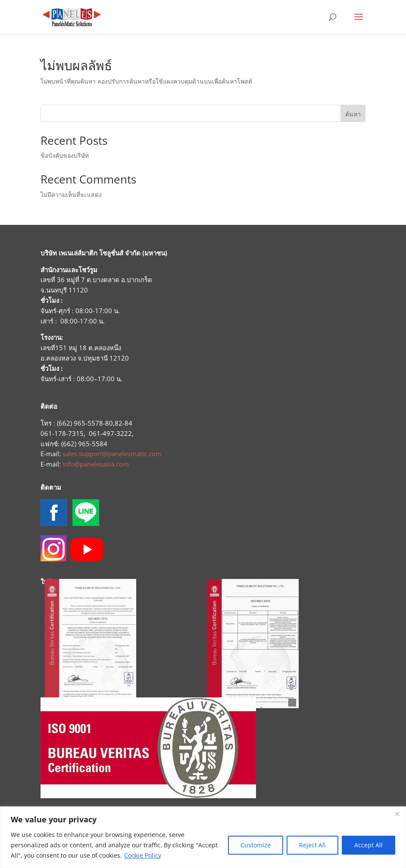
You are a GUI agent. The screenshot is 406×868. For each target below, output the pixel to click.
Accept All (369, 845)
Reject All (312, 845)
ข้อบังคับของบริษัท (65, 155)
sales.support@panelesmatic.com (112, 454)
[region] (203, 837)
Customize (256, 845)
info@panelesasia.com (96, 464)
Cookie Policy (143, 855)
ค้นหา (353, 114)
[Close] (397, 814)
